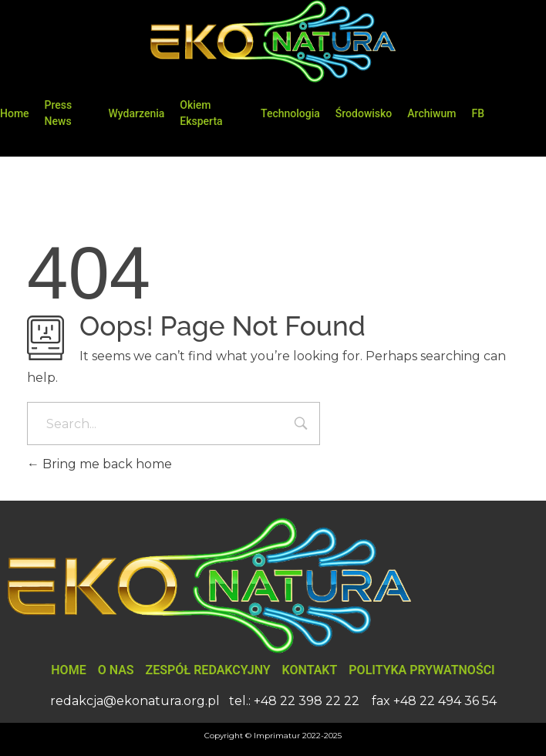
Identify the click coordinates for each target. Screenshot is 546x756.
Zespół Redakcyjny (208, 670)
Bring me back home (99, 464)
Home (15, 113)
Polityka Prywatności (421, 670)
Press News (59, 113)
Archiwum (431, 113)
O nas (116, 670)
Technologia (290, 113)
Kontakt (310, 670)
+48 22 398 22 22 (307, 701)
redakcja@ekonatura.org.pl (135, 701)
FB (478, 113)
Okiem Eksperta (201, 113)
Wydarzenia (137, 113)
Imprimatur (277, 736)
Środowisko (364, 113)
